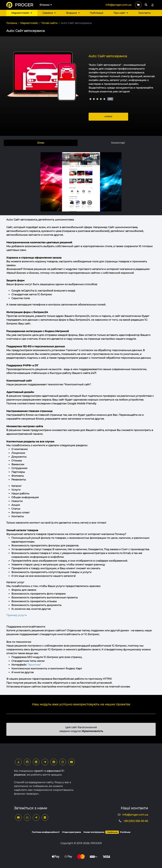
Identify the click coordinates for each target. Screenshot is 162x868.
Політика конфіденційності (46, 832)
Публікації (97, 13)
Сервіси (49, 13)
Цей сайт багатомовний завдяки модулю (81, 729)
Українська (112, 832)
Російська (125, 832)
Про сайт (121, 13)
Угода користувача (71, 832)
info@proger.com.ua (118, 5)
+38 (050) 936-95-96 (136, 821)
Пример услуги (17, 615)
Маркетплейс (22, 13)
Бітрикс (46, 5)
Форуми (73, 13)
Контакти (145, 13)
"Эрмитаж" (34, 665)
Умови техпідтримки (94, 832)
